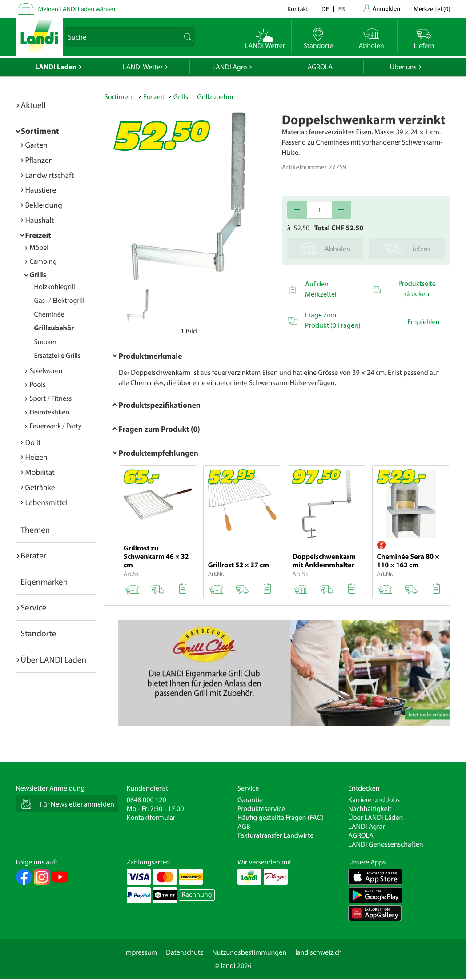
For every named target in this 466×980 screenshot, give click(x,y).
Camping (43, 261)
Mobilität (40, 472)
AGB (244, 827)
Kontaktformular (151, 818)
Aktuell (33, 105)
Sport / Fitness (51, 398)
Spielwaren (46, 371)
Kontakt (298, 9)
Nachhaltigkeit (370, 809)
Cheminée (49, 314)
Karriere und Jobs (374, 800)
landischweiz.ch (319, 952)
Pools (38, 385)
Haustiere (41, 190)
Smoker (46, 342)
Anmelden (387, 8)
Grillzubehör (54, 328)
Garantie (250, 800)
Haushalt (40, 220)
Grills (38, 275)
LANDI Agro (229, 67)
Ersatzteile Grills (58, 356)
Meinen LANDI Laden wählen (77, 9)
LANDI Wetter (143, 67)
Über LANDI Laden (54, 659)
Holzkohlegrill (55, 287)
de (325, 9)
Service (34, 607)
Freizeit (38, 235)
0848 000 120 (147, 800)
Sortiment (40, 131)
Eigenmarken (44, 582)
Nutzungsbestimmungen (249, 952)
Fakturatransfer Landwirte (275, 835)
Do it (33, 442)
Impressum (141, 952)
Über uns (403, 67)
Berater (34, 555)
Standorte (39, 633)
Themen (36, 530)
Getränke (40, 487)
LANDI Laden (56, 67)
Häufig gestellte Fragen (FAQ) (281, 818)
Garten (36, 145)
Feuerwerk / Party (56, 426)
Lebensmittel (47, 502)
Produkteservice (261, 809)
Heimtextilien (50, 412)
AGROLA (320, 67)
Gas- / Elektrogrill (59, 301)
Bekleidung (44, 205)
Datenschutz (185, 952)
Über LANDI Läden (376, 818)
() (432, 9)
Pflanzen (39, 160)
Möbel (39, 248)
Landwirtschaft (50, 175)
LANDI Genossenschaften (386, 844)
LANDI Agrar (366, 827)
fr (342, 9)
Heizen (36, 457)
